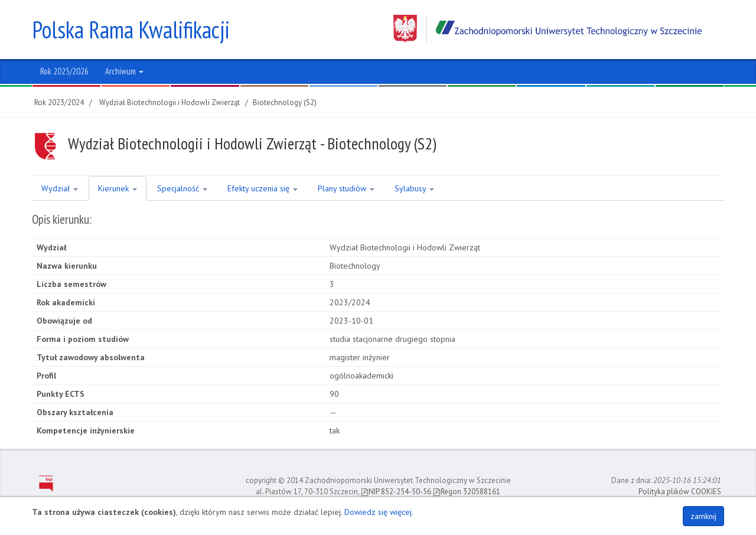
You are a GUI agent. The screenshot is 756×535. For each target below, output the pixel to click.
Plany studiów (346, 188)
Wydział (60, 188)
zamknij (703, 516)
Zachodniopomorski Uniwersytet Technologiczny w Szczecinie (548, 29)
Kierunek (118, 188)
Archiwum (124, 71)
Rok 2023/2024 (59, 102)
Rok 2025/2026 (64, 71)
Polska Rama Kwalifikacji (131, 30)
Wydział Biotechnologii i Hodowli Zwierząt (170, 102)
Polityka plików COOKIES (680, 492)
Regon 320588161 (467, 492)
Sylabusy (414, 188)
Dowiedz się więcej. (379, 512)
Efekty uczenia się (263, 188)
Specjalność (182, 188)
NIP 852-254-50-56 (396, 492)
